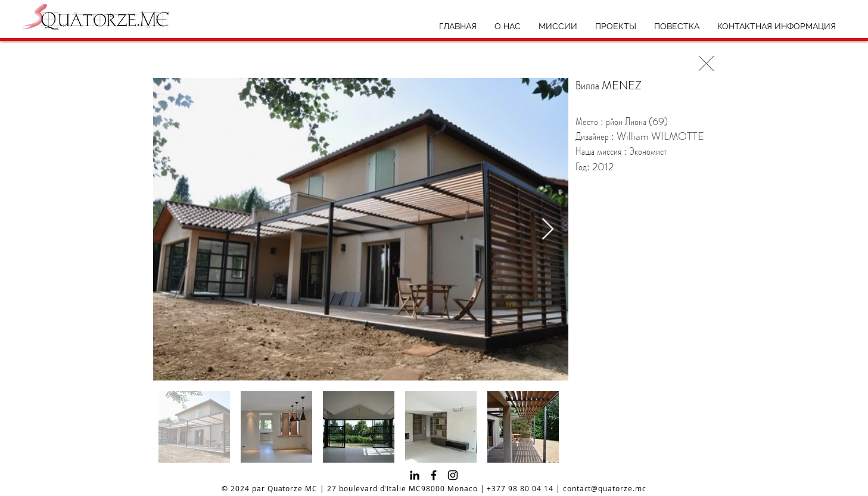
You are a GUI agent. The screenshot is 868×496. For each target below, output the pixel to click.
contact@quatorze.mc (605, 488)
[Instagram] (453, 475)
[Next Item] (548, 230)
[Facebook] (434, 475)
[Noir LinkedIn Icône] (415, 475)
